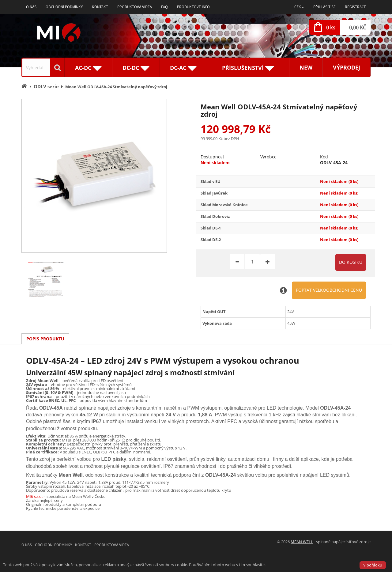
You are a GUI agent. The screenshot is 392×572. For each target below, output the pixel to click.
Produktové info (193, 7)
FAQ (164, 7)
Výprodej (347, 67)
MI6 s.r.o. (34, 496)
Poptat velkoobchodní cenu (329, 290)
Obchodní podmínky (64, 7)
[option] (94, 176)
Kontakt (100, 7)
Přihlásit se (324, 7)
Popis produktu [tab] (45, 339)
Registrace (355, 7)
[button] (299, 7)
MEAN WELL (302, 542)
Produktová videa (135, 7)
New (306, 67)
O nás (31, 7)
